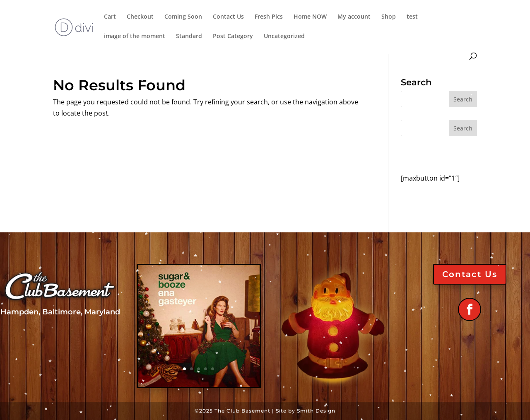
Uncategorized (284, 36)
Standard (189, 36)
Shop (389, 17)
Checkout (140, 17)
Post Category (233, 36)
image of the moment (135, 36)
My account (354, 17)
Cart (110, 17)
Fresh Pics (269, 17)
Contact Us (228, 17)
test (412, 17)
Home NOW (310, 17)
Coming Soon (183, 17)
